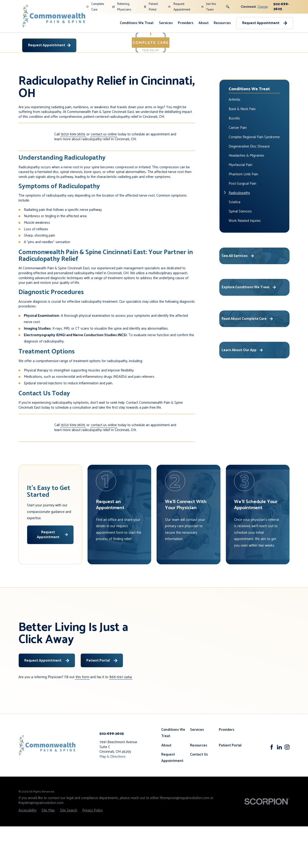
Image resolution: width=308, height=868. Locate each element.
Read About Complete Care (248, 360)
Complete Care (95, 7)
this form (82, 719)
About (203, 23)
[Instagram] (287, 789)
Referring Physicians (122, 7)
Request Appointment (179, 7)
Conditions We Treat (137, 23)
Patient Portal (151, 7)
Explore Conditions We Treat (249, 329)
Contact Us (199, 796)
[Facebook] (272, 789)
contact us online (104, 176)
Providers (186, 23)
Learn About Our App (243, 392)
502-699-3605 (281, 7)
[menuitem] (137, 23)
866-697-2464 (121, 719)
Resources (222, 23)
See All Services (238, 297)
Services (166, 23)
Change (263, 7)
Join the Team (209, 7)
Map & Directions (113, 798)
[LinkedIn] (279, 789)
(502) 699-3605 (73, 176)
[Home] (54, 16)
